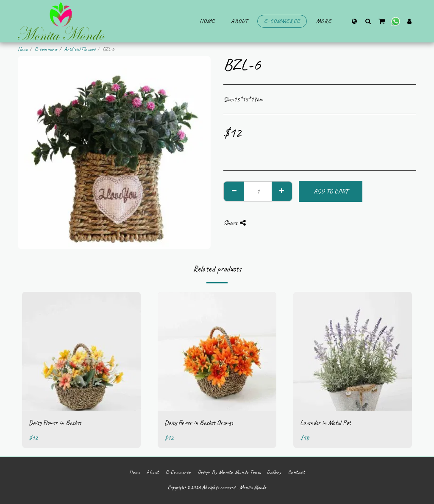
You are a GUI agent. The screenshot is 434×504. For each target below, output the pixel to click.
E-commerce (46, 49)
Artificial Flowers (80, 49)
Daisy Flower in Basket (55, 423)
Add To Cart (331, 191)
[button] (368, 21)
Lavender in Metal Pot (325, 423)
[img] (81, 351)
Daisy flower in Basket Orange (199, 423)
